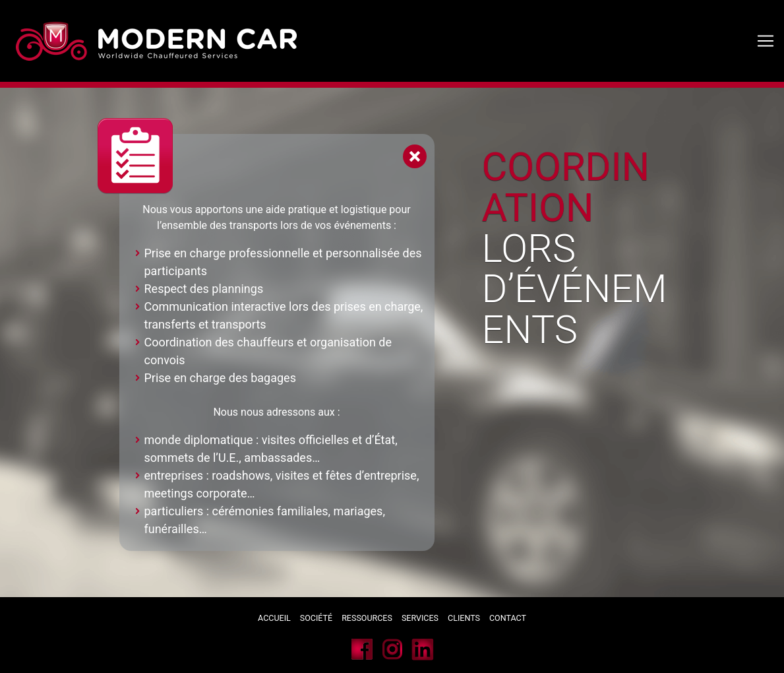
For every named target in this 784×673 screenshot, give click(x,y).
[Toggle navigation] (766, 41)
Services (421, 618)
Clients (464, 618)
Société (316, 618)
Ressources (367, 618)
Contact (508, 618)
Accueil (274, 618)
